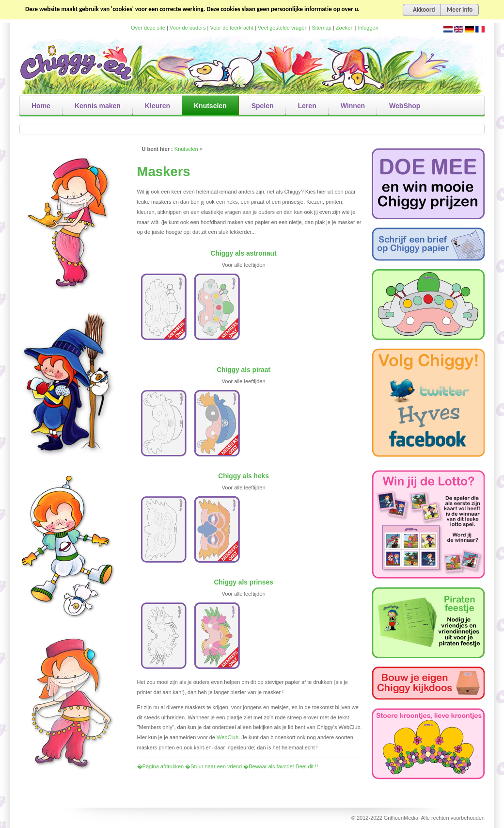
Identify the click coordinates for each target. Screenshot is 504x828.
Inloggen (368, 28)
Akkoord (424, 9)
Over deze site (148, 28)
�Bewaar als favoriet (269, 766)
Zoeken (345, 28)
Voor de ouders (188, 28)
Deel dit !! (307, 766)
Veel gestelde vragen (283, 28)
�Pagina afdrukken (161, 766)
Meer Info (460, 9)
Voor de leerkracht (232, 28)
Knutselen (186, 149)
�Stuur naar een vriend (213, 766)
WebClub (228, 737)
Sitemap (322, 28)
